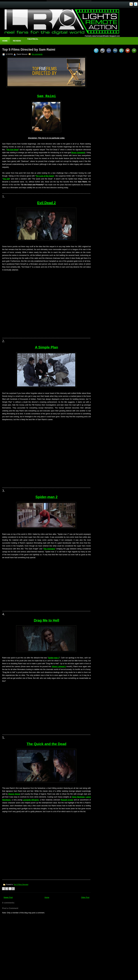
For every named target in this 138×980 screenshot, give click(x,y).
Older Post (85, 897)
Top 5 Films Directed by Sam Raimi (29, 50)
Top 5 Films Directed (21, 884)
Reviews (17, 41)
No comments (37, 54)
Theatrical (33, 39)
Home (5, 41)
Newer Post (8, 897)
